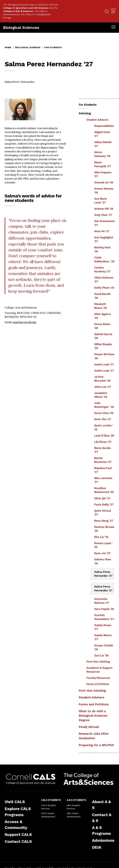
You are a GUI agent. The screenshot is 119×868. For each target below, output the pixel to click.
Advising (85, 113)
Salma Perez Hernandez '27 (103, 574)
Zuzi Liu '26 (101, 655)
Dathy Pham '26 (104, 288)
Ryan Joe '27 (102, 553)
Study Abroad (89, 727)
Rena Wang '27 (104, 521)
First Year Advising (92, 691)
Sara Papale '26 (104, 609)
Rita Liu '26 (101, 537)
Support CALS (18, 834)
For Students (53, 47)
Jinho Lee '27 (103, 387)
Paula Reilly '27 (104, 505)
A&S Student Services (73, 807)
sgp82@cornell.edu (24, 322)
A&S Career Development (74, 815)
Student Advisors (97, 120)
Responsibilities (104, 126)
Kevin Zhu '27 (103, 419)
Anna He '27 (102, 231)
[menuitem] (113, 11)
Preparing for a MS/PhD (96, 745)
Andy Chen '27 (103, 215)
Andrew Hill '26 (104, 209)
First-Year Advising (98, 662)
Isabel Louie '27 (104, 364)
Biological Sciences (21, 28)
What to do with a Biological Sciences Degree (93, 716)
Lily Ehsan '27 (103, 442)
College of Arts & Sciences (18, 11)
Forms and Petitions (94, 704)
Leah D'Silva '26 (104, 436)
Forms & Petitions (98, 684)
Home (8, 47)
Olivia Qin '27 (102, 498)
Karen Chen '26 (104, 413)
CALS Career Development (48, 815)
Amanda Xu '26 (104, 182)
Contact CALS (18, 841)
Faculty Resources (98, 678)
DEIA (97, 847)
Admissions (103, 840)
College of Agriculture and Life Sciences (26, 8)
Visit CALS (15, 802)
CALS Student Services (49, 807)
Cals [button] (113, 9)
